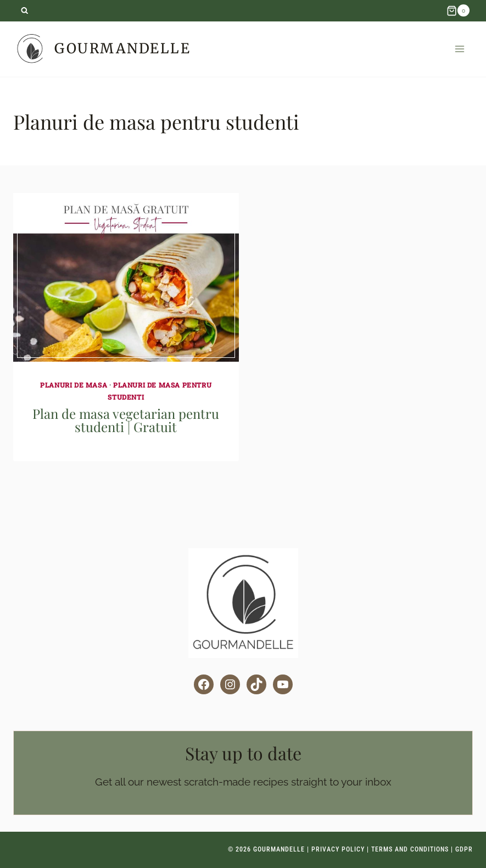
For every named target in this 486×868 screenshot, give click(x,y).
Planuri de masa (74, 385)
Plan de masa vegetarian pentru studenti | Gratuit (126, 420)
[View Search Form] (24, 11)
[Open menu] (459, 49)
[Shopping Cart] (458, 10)
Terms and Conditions (410, 849)
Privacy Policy (338, 849)
